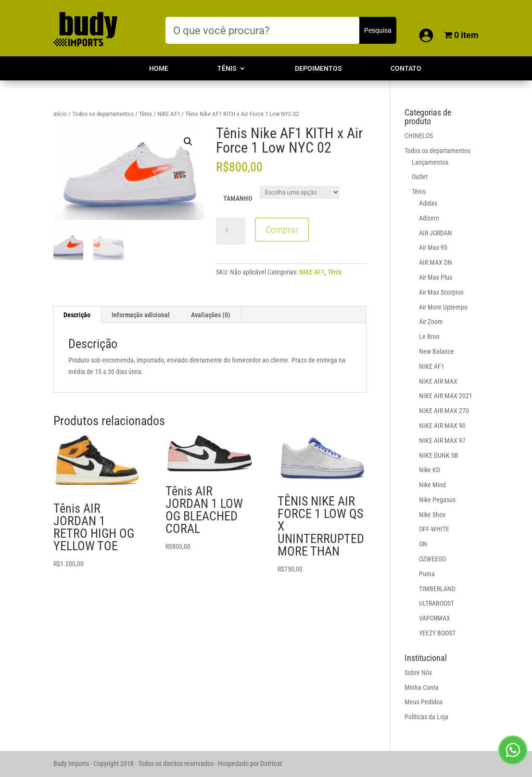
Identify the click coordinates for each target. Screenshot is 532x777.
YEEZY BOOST (437, 633)
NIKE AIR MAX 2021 (446, 396)
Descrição (77, 315)
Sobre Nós (418, 673)
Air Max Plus (436, 277)
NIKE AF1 (169, 114)
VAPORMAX (435, 618)
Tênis (227, 69)
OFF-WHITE (434, 529)
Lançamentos (430, 162)
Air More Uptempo (443, 307)
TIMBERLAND (437, 589)
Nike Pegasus (437, 500)
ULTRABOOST (437, 603)
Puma (427, 574)
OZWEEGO (432, 559)
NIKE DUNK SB (439, 455)
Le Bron (429, 337)
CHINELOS (419, 136)
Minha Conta (422, 687)
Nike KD (430, 470)
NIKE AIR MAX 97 (442, 440)
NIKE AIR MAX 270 (444, 411)
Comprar (282, 230)
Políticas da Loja (426, 717)
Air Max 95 (433, 247)
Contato (406, 69)
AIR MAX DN (436, 262)
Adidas (428, 203)
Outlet (420, 177)
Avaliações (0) (211, 315)
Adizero (429, 218)
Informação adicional (141, 315)
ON (423, 544)
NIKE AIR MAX (438, 381)
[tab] (77, 315)
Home (159, 69)
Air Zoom (431, 322)
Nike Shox (432, 515)
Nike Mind (432, 485)
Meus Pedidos (424, 702)
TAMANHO (238, 198)
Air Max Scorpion (441, 292)
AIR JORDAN (436, 233)
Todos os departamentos (103, 114)
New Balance (437, 351)
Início (60, 114)
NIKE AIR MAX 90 (442, 426)
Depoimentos (318, 69)
